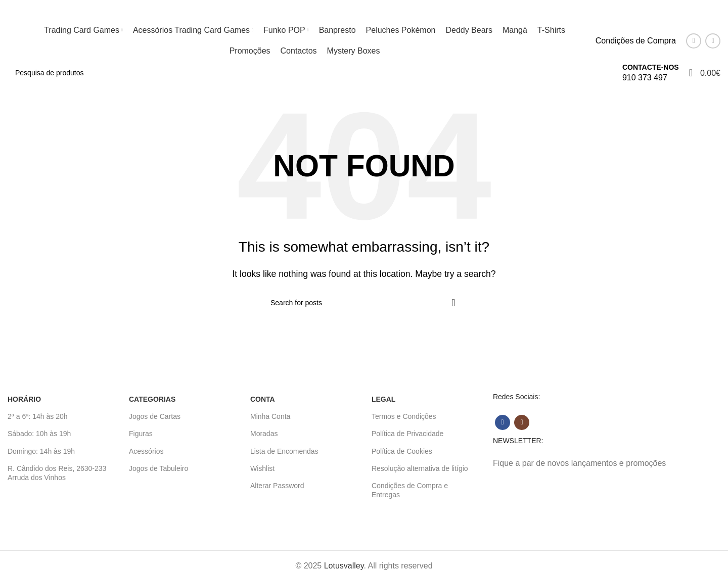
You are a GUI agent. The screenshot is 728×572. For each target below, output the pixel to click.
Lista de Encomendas (284, 451)
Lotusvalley (344, 566)
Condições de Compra (636, 41)
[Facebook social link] (694, 41)
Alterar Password (277, 486)
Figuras (141, 434)
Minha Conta (270, 416)
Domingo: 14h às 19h (41, 451)
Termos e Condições (404, 416)
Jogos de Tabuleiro (158, 468)
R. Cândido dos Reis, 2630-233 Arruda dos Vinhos (57, 473)
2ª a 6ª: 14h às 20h (38, 416)
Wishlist (262, 468)
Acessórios (146, 451)
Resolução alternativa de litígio (420, 468)
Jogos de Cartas (155, 416)
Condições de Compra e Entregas (410, 490)
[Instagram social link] (713, 41)
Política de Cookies (402, 451)
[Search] (310, 73)
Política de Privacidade (407, 434)
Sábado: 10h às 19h (39, 434)
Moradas (264, 434)
